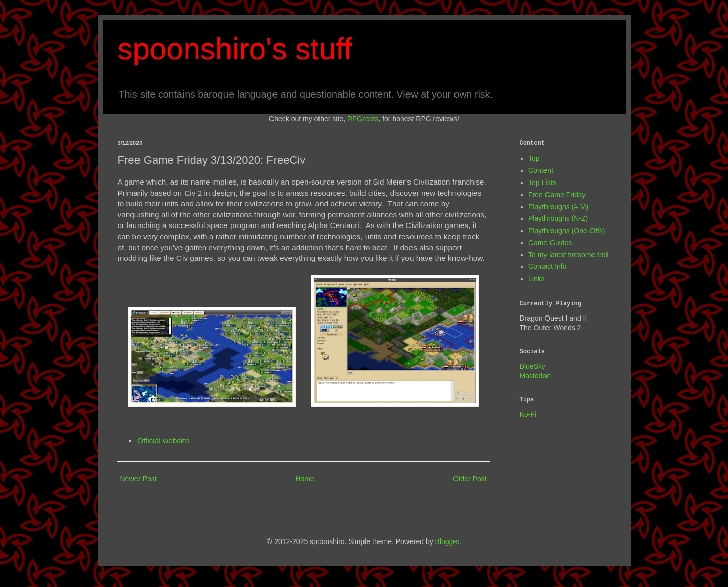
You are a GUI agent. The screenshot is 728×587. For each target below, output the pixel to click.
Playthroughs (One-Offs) (566, 231)
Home (305, 479)
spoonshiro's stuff (235, 49)
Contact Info (548, 266)
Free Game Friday (557, 195)
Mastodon (535, 376)
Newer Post (139, 479)
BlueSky (533, 366)
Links (537, 279)
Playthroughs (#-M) (558, 207)
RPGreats (363, 119)
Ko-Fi (528, 414)
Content (541, 170)
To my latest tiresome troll (568, 255)
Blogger (447, 541)
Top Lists (542, 183)
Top (534, 158)
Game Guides (550, 243)
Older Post (470, 479)
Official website (163, 441)
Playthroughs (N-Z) (558, 218)
